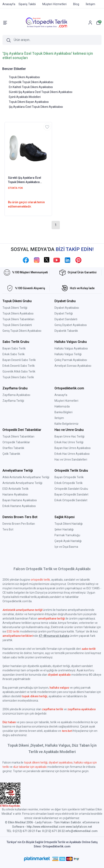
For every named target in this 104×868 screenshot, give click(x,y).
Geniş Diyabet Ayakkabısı (71, 325)
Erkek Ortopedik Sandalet (71, 500)
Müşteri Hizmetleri (66, 401)
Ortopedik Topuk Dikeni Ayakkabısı (31, 82)
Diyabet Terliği (64, 313)
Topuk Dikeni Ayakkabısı (24, 77)
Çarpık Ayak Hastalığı (68, 541)
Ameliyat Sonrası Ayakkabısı (73, 366)
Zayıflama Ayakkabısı (16, 395)
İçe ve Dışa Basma (66, 547)
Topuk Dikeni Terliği (15, 308)
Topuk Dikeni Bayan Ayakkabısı (29, 102)
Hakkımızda (62, 406)
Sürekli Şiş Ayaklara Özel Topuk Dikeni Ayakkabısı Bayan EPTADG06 (25, 180)
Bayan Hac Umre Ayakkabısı (73, 448)
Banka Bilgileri (64, 412)
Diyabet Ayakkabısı (67, 308)
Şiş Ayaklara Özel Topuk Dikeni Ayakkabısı (36, 107)
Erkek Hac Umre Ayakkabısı (72, 454)
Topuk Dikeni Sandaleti (17, 325)
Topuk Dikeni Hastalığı (69, 524)
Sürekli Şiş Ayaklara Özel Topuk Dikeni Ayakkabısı (41, 92)
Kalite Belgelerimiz (66, 424)
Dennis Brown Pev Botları (19, 524)
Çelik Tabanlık (11, 454)
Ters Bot (8, 529)
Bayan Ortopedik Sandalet (71, 494)
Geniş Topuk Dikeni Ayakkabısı (22, 331)
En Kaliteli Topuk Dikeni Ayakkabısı (31, 87)
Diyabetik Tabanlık (66, 331)
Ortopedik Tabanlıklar (16, 442)
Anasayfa (61, 395)
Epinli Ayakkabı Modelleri (25, 97)
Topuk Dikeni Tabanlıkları (18, 319)
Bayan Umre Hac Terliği (69, 436)
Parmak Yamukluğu (67, 535)
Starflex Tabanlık (13, 448)
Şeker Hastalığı (64, 529)
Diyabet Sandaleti (66, 319)
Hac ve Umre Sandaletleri (71, 460)
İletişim (59, 418)
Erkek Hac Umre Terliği (69, 442)
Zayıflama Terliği (13, 401)
